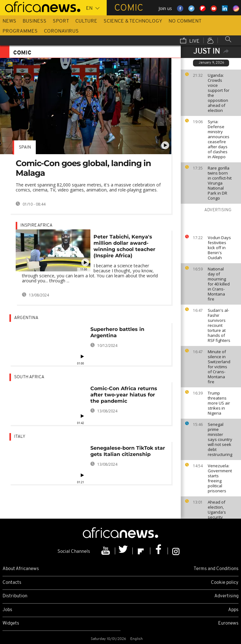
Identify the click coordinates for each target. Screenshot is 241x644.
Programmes (20, 31)
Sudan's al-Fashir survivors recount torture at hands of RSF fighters (219, 325)
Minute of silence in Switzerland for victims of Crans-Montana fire (219, 367)
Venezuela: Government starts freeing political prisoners (220, 478)
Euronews (228, 623)
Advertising (226, 596)
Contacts (12, 583)
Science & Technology (133, 21)
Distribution (15, 596)
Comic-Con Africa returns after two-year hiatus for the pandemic (124, 395)
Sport (61, 21)
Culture (86, 21)
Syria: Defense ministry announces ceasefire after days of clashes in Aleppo (219, 139)
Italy (20, 437)
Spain (25, 147)
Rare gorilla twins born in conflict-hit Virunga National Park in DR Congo (220, 183)
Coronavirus (61, 31)
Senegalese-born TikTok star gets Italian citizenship (128, 451)
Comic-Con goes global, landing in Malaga (83, 168)
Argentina (26, 318)
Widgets (11, 623)
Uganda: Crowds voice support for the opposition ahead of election (219, 93)
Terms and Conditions (216, 569)
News (9, 21)
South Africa (29, 377)
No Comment (185, 21)
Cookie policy (225, 583)
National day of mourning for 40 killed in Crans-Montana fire (219, 284)
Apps (233, 610)
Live (190, 41)
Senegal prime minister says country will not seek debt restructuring (220, 439)
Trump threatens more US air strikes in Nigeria (219, 403)
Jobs (7, 610)
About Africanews (21, 569)
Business (35, 21)
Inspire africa (36, 225)
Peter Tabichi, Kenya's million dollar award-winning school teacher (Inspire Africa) (124, 246)
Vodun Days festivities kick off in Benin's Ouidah (219, 248)
